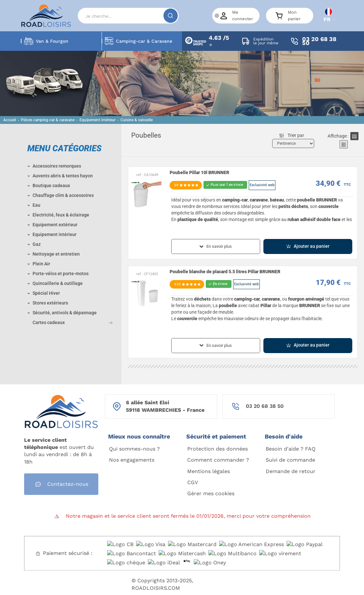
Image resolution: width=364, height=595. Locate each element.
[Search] (128, 16)
